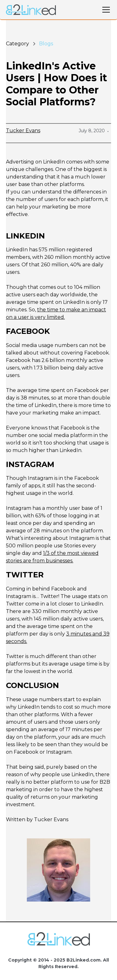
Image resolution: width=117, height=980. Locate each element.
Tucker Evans (23, 131)
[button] (105, 10)
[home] (31, 10)
